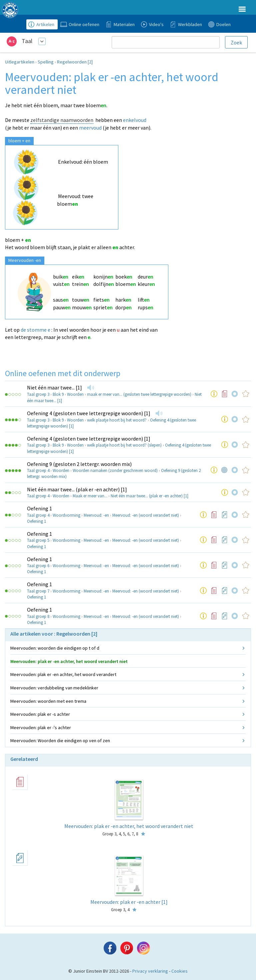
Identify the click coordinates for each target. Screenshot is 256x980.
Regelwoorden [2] (75, 62)
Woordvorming (66, 515)
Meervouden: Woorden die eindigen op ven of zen (60, 741)
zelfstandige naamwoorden (62, 120)
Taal (27, 41)
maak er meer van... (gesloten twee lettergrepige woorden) (139, 394)
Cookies (179, 971)
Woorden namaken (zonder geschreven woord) (115, 470)
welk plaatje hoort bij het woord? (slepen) (124, 445)
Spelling (46, 62)
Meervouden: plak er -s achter (40, 714)
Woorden (75, 394)
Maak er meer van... (90, 496)
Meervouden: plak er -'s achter (41, 727)
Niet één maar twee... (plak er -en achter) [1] (77, 489)
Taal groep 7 (38, 591)
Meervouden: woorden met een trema (48, 701)
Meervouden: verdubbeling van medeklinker (54, 688)
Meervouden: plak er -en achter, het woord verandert (63, 674)
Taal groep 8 (38, 616)
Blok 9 (58, 394)
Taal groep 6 (38, 566)
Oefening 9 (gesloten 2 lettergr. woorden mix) (79, 464)
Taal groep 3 (38, 394)
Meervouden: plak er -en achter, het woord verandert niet (69, 661)
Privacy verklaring (150, 971)
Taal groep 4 (38, 470)
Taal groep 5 (38, 540)
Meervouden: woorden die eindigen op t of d (55, 648)
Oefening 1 (39, 508)
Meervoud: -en (96, 515)
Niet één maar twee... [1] (54, 387)
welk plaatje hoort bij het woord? (117, 420)
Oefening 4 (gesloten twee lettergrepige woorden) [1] (89, 413)
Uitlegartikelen (20, 62)
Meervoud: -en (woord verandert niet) (146, 515)
